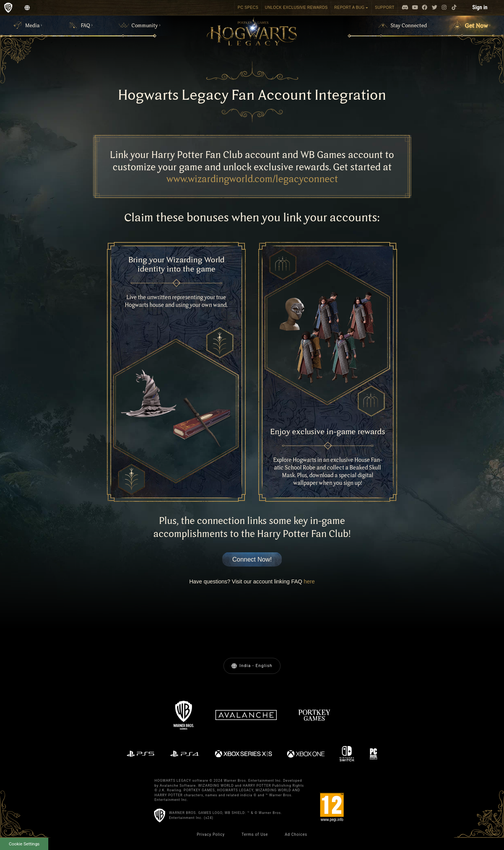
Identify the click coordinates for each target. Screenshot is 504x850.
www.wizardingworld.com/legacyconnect (252, 178)
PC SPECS (248, 7)
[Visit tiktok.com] (454, 8)
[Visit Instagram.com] (444, 8)
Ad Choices (296, 834)
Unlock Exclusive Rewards (296, 7)
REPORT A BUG (349, 7)
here (309, 581)
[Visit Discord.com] (405, 8)
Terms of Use (255, 834)
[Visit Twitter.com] (435, 8)
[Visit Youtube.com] (415, 8)
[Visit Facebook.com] (425, 8)
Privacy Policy (211, 834)
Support (385, 7)
